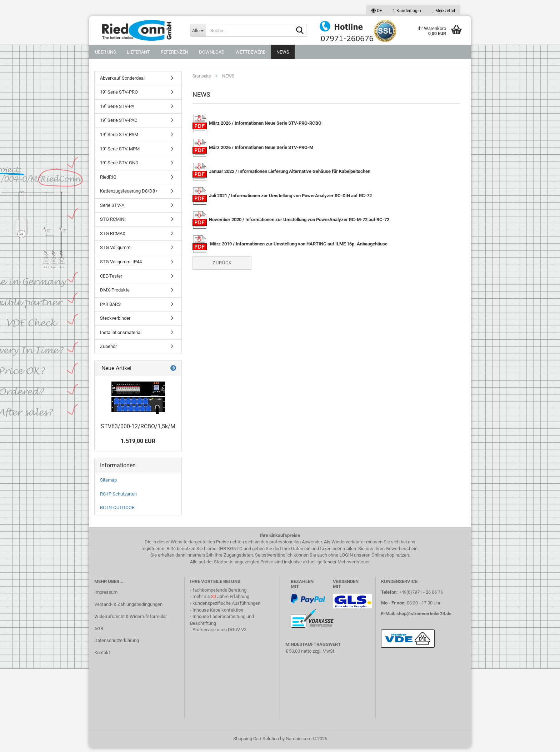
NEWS (283, 52)
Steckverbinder (115, 322)
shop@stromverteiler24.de (424, 617)
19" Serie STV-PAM (119, 138)
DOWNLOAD (212, 52)
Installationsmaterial (121, 336)
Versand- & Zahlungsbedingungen (128, 608)
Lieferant (138, 52)
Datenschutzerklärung (117, 645)
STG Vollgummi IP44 (121, 266)
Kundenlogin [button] (407, 11)
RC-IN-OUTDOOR (117, 511)
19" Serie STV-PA (117, 110)
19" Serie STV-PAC (119, 124)
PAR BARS (110, 308)
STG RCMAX (113, 237)
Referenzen (174, 52)
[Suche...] (198, 30)
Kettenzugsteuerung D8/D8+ (129, 195)
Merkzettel (443, 11)
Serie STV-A (112, 209)
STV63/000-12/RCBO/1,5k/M (138, 430)
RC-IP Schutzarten (118, 498)
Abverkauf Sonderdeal (122, 82)
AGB (99, 633)
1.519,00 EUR (138, 445)
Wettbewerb (251, 52)
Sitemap (108, 484)
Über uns (106, 52)
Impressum (106, 596)
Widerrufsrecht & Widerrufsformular (131, 620)
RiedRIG (108, 181)
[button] (377, 11)
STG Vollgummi (116, 252)
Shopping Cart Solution (256, 743)
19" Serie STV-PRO (119, 96)
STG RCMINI (113, 223)
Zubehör (108, 351)
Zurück (222, 267)
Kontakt (102, 657)
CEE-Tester (111, 280)
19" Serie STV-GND (119, 167)
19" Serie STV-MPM (120, 153)
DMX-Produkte (115, 294)
